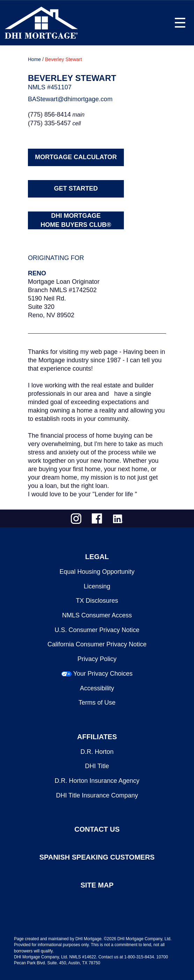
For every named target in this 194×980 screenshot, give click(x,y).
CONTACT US (97, 829)
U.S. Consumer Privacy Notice (97, 630)
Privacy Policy (97, 659)
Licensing (97, 586)
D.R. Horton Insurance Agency (97, 781)
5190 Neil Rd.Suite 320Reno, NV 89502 (51, 307)
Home (34, 59)
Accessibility (97, 688)
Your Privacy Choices (103, 674)
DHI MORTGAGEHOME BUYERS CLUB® (76, 220)
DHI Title (97, 766)
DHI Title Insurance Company (97, 795)
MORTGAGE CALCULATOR (76, 157)
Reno (37, 273)
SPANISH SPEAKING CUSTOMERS (97, 857)
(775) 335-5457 (49, 123)
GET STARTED (76, 188)
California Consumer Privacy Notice (97, 644)
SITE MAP (97, 885)
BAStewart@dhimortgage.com (70, 99)
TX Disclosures (97, 601)
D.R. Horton (97, 752)
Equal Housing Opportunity (97, 572)
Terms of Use (97, 703)
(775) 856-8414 (49, 114)
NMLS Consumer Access (97, 615)
